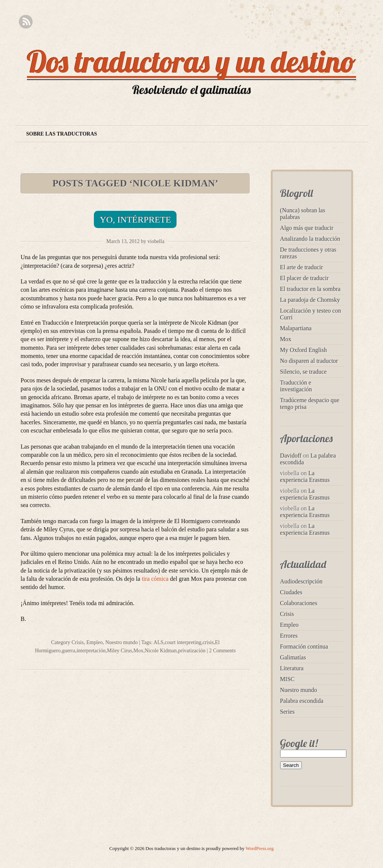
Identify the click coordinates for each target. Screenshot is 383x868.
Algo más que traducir (307, 228)
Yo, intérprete (135, 219)
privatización (192, 651)
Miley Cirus (120, 651)
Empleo (95, 642)
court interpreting (183, 642)
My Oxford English (304, 350)
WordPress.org (260, 849)
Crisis (78, 642)
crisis (208, 642)
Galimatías (293, 657)
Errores (289, 636)
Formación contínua (304, 647)
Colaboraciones (299, 603)
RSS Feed (26, 22)
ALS (159, 642)
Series (287, 712)
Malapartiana (296, 328)
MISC (287, 679)
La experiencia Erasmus (305, 477)
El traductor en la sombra (310, 289)
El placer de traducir (304, 278)
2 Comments (222, 651)
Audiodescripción (301, 581)
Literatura (292, 668)
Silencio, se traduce (304, 372)
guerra (68, 651)
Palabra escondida (302, 701)
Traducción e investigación (296, 386)
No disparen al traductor (309, 361)
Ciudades (291, 592)
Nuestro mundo (121, 642)
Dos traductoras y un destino (191, 61)
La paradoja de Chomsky (310, 300)
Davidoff (291, 456)
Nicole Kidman (161, 651)
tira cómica (155, 579)
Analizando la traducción (310, 239)
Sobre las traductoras (62, 134)
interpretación (91, 651)
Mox (138, 651)
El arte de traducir (302, 267)
